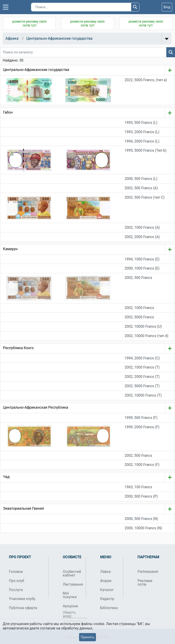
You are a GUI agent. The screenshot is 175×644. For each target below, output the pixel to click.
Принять (87, 637)
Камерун (10, 249)
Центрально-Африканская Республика (36, 407)
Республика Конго (18, 348)
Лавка (106, 572)
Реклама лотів (145, 583)
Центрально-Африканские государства (59, 38)
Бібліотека (109, 608)
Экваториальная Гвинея (23, 508)
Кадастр (107, 599)
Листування (73, 584)
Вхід (167, 7)
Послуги (16, 590)
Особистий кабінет (72, 573)
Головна (16, 572)
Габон (8, 112)
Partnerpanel (147, 572)
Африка (12, 38)
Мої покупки (70, 595)
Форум (106, 581)
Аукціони (71, 606)
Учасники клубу (22, 599)
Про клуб (17, 581)
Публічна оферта (23, 608)
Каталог (107, 590)
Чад (6, 477)
